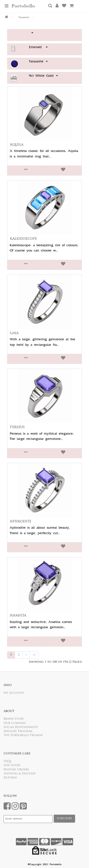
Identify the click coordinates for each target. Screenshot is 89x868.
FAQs (7, 761)
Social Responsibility (21, 727)
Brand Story (14, 719)
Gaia (14, 333)
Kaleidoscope (23, 239)
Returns (10, 778)
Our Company (15, 723)
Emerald (38, 47)
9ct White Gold (43, 76)
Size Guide (12, 765)
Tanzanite (24, 18)
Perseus (17, 427)
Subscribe (64, 818)
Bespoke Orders (16, 770)
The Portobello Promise (23, 735)
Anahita (18, 616)
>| (34, 655)
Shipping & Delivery (20, 774)
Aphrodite (20, 522)
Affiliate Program (18, 731)
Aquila (16, 145)
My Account (14, 693)
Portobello (23, 6)
